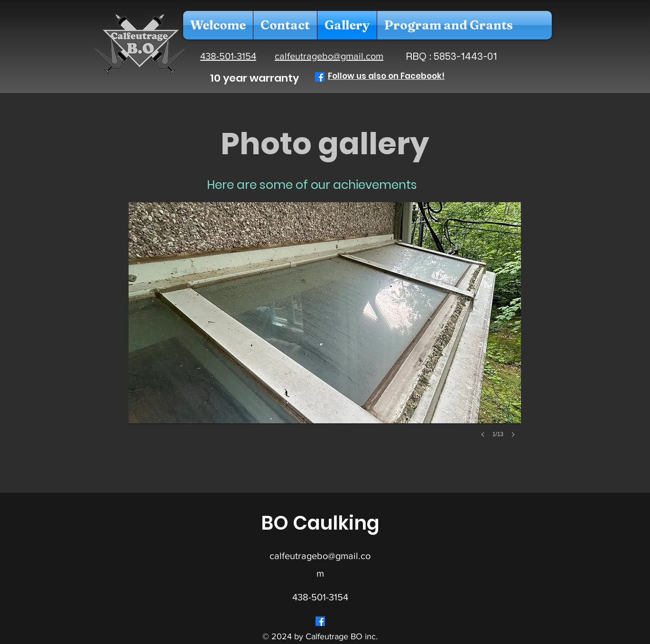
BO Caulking (320, 523)
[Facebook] (320, 77)
